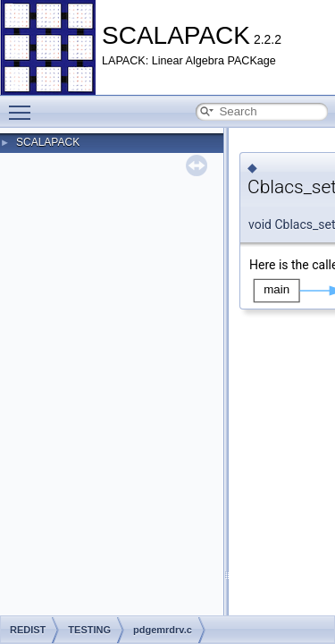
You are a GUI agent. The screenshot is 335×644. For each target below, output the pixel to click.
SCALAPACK (48, 142)
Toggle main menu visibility (24, 105)
